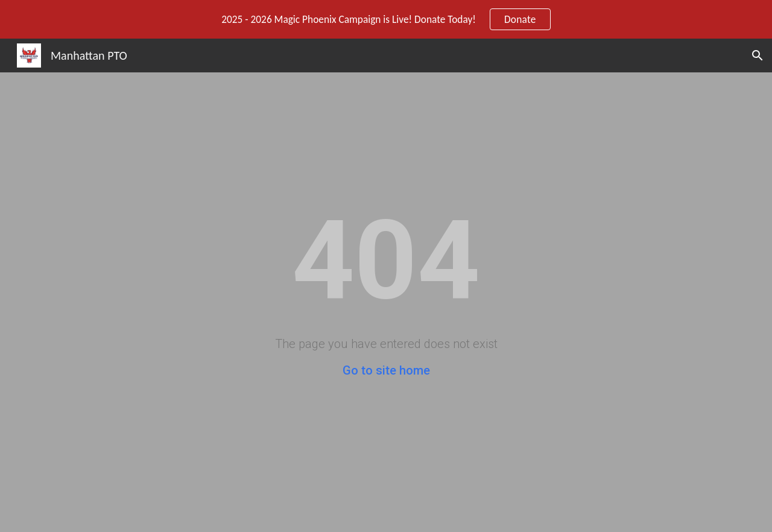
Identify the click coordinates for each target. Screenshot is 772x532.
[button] (758, 55)
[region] (386, 19)
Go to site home (386, 370)
